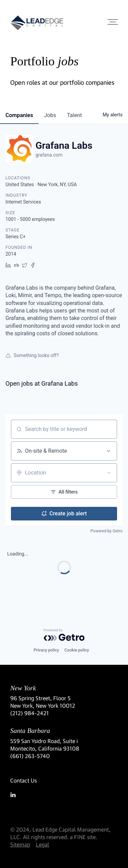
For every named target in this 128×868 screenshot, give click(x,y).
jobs (50, 115)
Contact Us (24, 780)
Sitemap (20, 844)
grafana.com (49, 155)
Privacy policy (46, 650)
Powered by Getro (106, 531)
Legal (42, 844)
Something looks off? (32, 355)
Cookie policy (77, 650)
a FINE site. (84, 837)
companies (19, 115)
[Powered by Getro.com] (64, 635)
